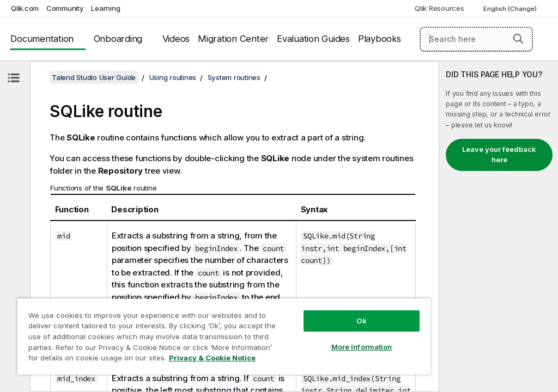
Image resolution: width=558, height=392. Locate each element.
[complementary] (499, 226)
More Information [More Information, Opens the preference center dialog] (362, 347)
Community (65, 8)
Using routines (173, 77)
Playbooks (380, 39)
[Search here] (476, 39)
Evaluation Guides (313, 39)
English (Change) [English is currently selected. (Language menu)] (511, 9)
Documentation (42, 39)
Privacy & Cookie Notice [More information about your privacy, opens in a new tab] (212, 358)
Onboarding (118, 39)
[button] (518, 39)
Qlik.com (25, 8)
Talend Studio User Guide (94, 77)
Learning (105, 8)
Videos (176, 39)
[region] (224, 336)
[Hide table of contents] (14, 78)
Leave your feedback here (499, 155)
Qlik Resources (439, 8)
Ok (361, 321)
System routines (234, 77)
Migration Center (233, 39)
